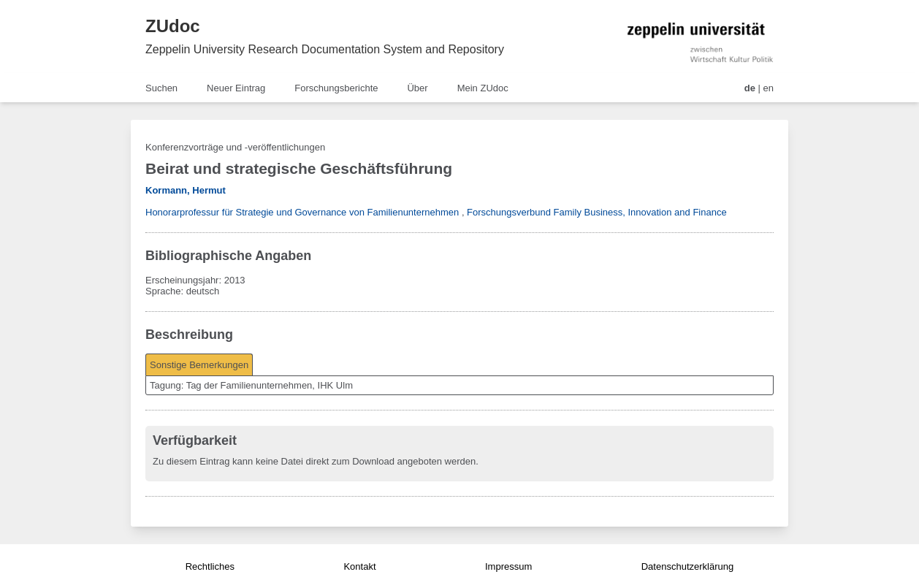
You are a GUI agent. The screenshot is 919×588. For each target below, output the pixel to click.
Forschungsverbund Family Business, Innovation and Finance (597, 212)
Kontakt (359, 566)
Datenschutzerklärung (687, 566)
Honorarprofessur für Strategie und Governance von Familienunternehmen (302, 212)
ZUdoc (173, 26)
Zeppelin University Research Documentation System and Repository (325, 49)
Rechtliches (210, 566)
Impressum (508, 566)
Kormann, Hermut (186, 190)
